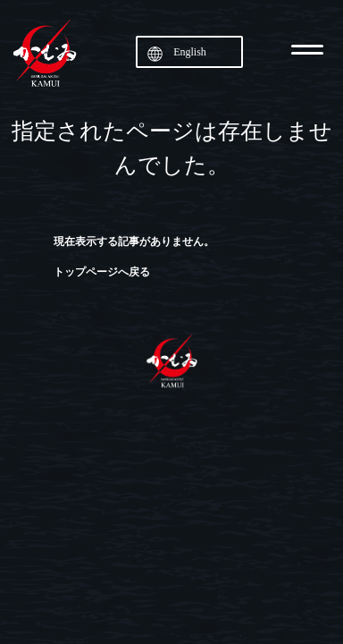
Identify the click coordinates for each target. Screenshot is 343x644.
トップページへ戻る (102, 272)
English (190, 52)
